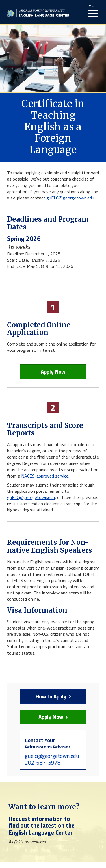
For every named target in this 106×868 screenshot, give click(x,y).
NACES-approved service (45, 476)
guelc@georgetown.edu (52, 756)
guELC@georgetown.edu (70, 198)
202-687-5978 (43, 762)
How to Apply (46, 696)
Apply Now (53, 371)
